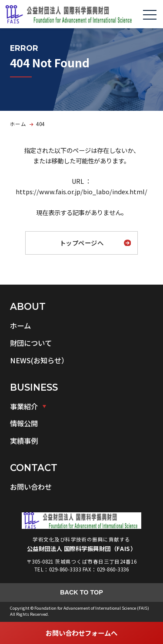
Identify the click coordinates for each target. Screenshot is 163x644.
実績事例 (24, 441)
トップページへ (81, 243)
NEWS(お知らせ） (39, 360)
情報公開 (24, 423)
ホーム (20, 325)
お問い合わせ (31, 487)
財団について (31, 343)
